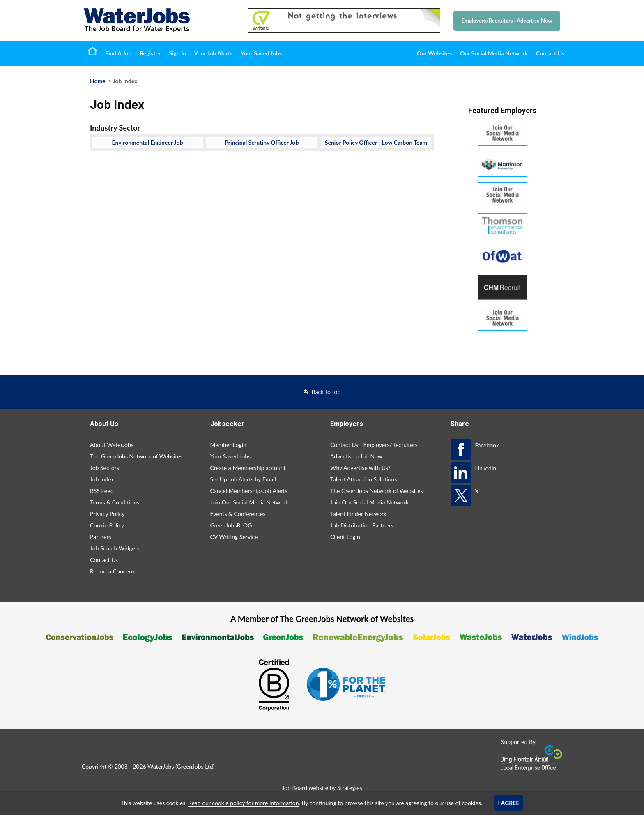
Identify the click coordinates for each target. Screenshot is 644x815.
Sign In (177, 53)
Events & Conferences (238, 514)
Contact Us (550, 53)
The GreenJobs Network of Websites (136, 456)
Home (92, 51)
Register (150, 53)
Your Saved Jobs (261, 53)
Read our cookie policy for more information (243, 803)
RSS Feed (102, 491)
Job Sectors (105, 468)
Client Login (345, 537)
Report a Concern (112, 571)
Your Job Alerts (213, 53)
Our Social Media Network (494, 53)
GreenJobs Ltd (195, 766)
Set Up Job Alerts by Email (243, 479)
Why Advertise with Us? (360, 468)
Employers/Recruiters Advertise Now (507, 21)
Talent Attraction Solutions (363, 479)
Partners (101, 537)
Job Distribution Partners (362, 525)
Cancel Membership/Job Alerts (249, 491)
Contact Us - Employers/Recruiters (374, 445)
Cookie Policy (107, 525)
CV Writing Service (234, 537)
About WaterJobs (112, 445)
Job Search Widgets (115, 548)
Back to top (326, 392)
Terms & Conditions (115, 502)
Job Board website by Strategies (322, 788)
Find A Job (118, 53)
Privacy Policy (107, 514)
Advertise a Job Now (356, 456)
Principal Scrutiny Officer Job (262, 142)
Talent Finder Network (358, 514)
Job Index (102, 479)
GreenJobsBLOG (231, 525)
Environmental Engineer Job (148, 142)
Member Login (228, 445)
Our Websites (434, 53)
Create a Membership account (248, 468)
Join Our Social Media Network (250, 502)
